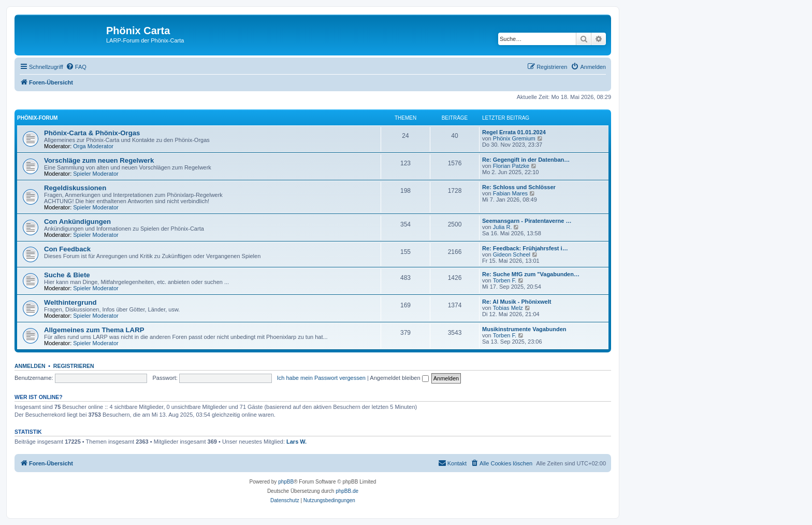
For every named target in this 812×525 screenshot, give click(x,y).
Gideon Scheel (512, 254)
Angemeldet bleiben (399, 378)
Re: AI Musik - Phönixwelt (517, 302)
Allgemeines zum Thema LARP (94, 330)
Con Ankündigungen (77, 222)
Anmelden (30, 366)
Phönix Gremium (514, 138)
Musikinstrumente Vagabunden (524, 329)
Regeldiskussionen (75, 188)
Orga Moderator (93, 146)
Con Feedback (67, 249)
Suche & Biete (67, 275)
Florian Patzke (511, 166)
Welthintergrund (70, 302)
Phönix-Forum (37, 118)
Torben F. (505, 280)
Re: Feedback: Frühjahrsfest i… (525, 248)
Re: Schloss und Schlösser (519, 187)
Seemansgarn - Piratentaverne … (527, 221)
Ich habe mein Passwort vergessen (321, 378)
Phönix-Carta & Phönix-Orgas (92, 133)
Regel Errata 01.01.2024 (514, 132)
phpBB (286, 482)
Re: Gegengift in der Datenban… (526, 160)
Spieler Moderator (96, 174)
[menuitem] (76, 67)
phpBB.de (347, 491)
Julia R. (503, 227)
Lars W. (296, 442)
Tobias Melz (508, 308)
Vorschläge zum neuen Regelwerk (99, 160)
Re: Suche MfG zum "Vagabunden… (531, 274)
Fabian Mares (510, 193)
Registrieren (74, 366)
